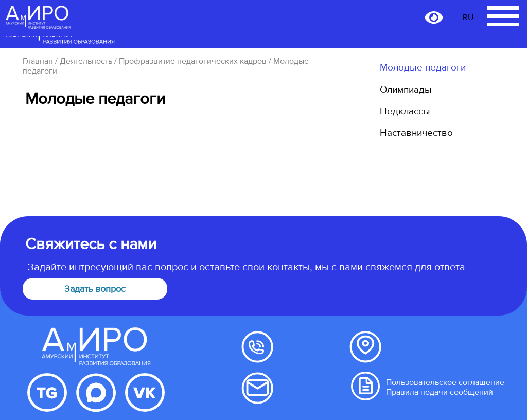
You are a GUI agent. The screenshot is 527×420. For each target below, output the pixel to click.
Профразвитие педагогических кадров (193, 61)
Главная (38, 61)
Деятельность (86, 61)
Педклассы (405, 111)
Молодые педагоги (423, 67)
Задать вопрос (95, 289)
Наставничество (416, 133)
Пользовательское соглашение (445, 382)
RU (468, 17)
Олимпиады (406, 90)
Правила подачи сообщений (440, 392)
